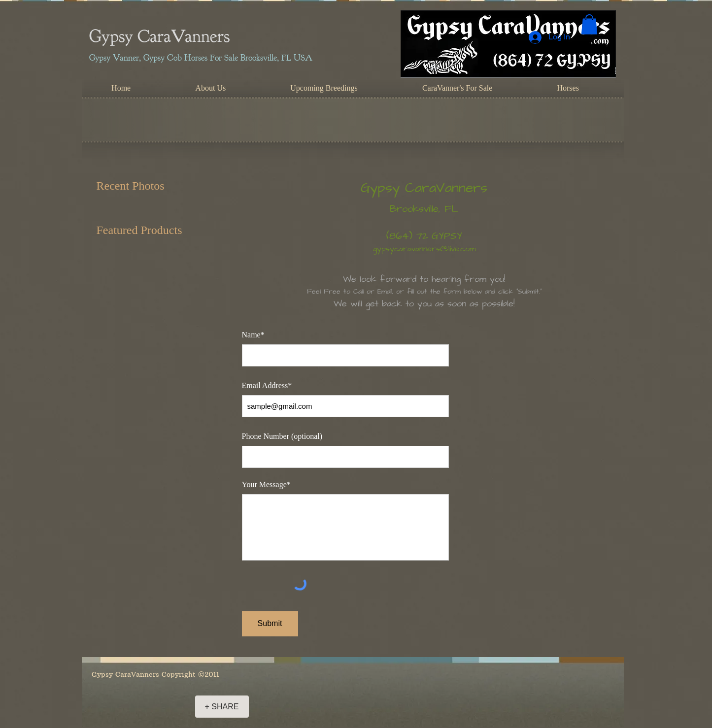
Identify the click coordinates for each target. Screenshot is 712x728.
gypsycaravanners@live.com (424, 249)
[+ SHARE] (222, 707)
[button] (589, 24)
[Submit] (270, 624)
